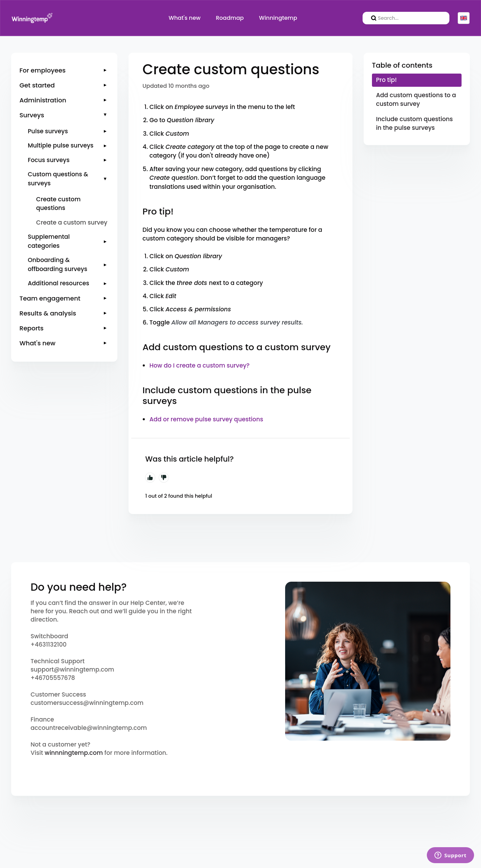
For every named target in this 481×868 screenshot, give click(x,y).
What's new (184, 18)
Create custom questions (58, 204)
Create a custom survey (72, 222)
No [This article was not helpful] (164, 477)
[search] (406, 18)
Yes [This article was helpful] (150, 477)
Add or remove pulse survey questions (206, 419)
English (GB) (464, 18)
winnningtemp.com (74, 753)
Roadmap (230, 18)
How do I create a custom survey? (199, 365)
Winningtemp (278, 18)
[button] (64, 70)
